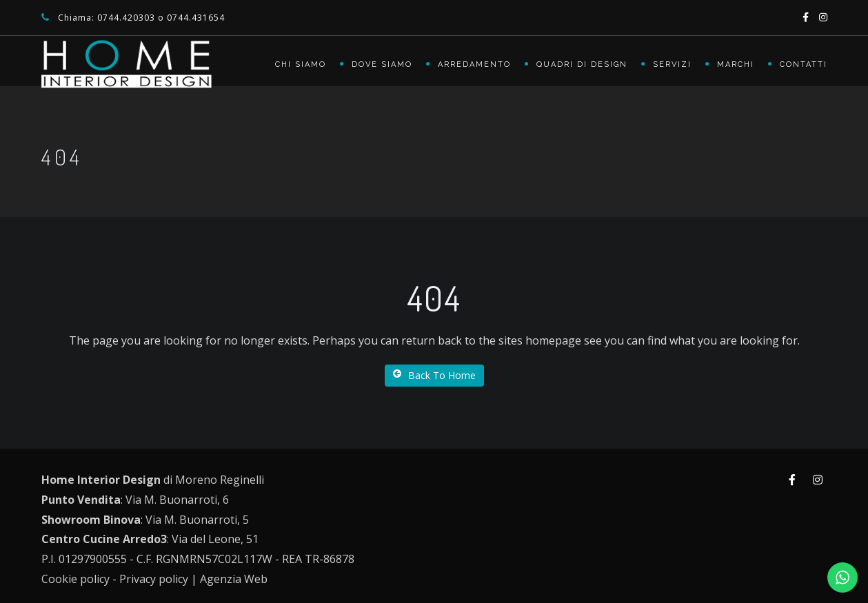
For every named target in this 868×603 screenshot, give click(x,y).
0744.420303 (126, 18)
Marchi (736, 64)
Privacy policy (154, 579)
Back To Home (434, 375)
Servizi (672, 64)
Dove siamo (382, 64)
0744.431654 (196, 18)
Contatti (804, 64)
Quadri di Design (582, 64)
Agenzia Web (234, 579)
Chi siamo (301, 64)
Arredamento (474, 64)
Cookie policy (75, 579)
